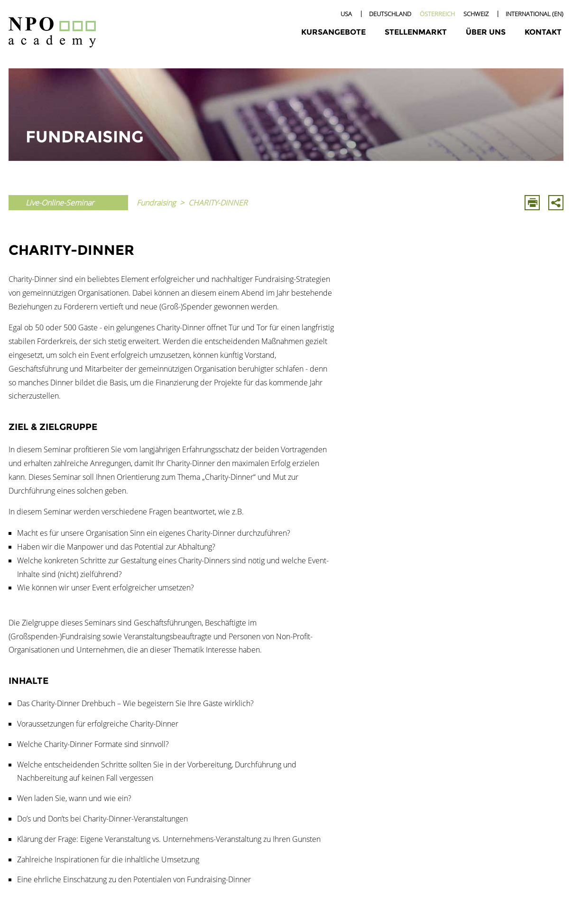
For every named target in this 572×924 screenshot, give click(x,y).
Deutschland (390, 14)
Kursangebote (333, 32)
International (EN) (535, 14)
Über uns (486, 32)
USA (346, 14)
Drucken (532, 203)
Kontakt (543, 32)
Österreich (437, 14)
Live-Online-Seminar (60, 203)
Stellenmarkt (416, 32)
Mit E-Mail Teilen (556, 203)
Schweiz (476, 14)
